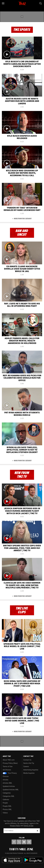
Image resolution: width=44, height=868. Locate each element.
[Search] (41, 3)
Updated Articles (9, 786)
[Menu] (3, 3)
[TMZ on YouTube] (24, 842)
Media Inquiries (29, 773)
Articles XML (7, 783)
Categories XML (9, 796)
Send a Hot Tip (29, 763)
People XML (7, 806)
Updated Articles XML (11, 790)
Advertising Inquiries (31, 770)
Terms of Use (8, 766)
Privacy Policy (15, 826)
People (5, 803)
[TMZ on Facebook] (14, 842)
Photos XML (7, 809)
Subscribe (38, 831)
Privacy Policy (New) (10, 763)
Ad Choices (7, 770)
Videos (5, 813)
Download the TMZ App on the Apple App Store (12, 860)
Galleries (6, 800)
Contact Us (27, 760)
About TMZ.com (9, 760)
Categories (7, 793)
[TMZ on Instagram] (29, 842)
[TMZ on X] (19, 842)
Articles (6, 780)
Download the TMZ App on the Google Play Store (33, 860)
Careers (26, 766)
